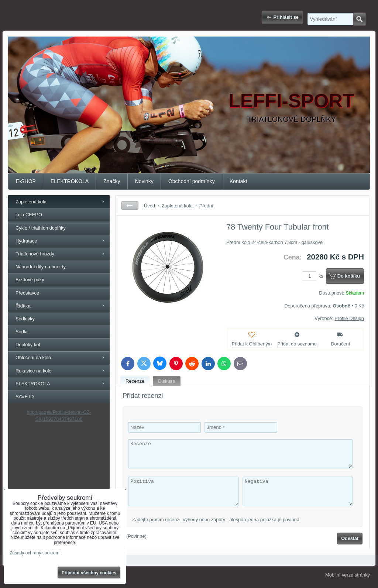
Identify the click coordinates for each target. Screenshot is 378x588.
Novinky (144, 181)
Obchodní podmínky (192, 181)
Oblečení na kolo (33, 357)
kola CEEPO (29, 215)
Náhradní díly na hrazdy (41, 267)
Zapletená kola (31, 202)
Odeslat (350, 538)
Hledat (359, 19)
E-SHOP (26, 181)
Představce (27, 293)
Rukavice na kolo (33, 371)
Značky (112, 181)
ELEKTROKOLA (70, 181)
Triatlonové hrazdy (35, 254)
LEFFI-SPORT (291, 101)
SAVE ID (25, 397)
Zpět (130, 205)
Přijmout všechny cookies (89, 573)
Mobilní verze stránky (348, 575)
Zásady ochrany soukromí (35, 553)
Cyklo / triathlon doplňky (41, 228)
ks (314, 276)
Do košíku (349, 276)
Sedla (22, 332)
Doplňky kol (28, 345)
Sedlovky (25, 319)
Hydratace (26, 241)
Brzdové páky (30, 280)
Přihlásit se (286, 17)
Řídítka (23, 306)
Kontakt (238, 181)
